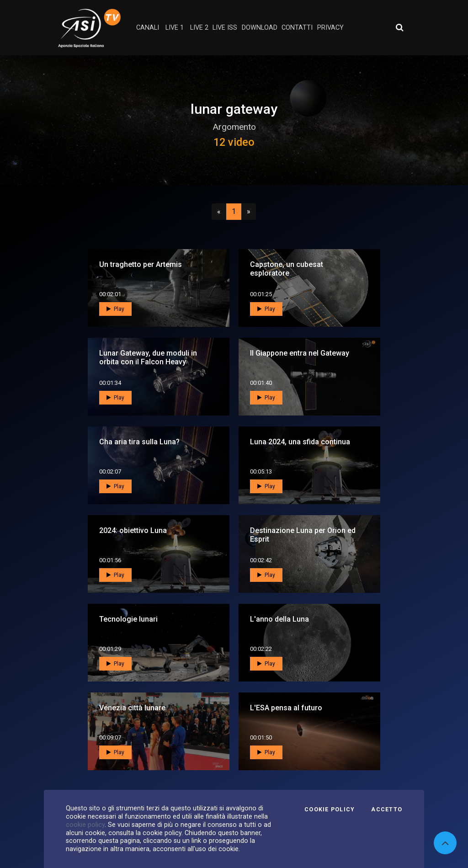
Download (260, 28)
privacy (330, 28)
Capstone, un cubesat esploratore (287, 269)
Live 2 (199, 28)
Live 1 (175, 28)
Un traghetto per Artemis (141, 264)
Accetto (387, 809)
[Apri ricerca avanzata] (399, 27)
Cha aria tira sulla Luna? (139, 442)
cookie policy (85, 825)
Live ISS (225, 28)
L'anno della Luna (279, 619)
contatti (297, 28)
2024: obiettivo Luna (133, 530)
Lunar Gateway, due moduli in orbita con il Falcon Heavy (148, 357)
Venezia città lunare (132, 708)
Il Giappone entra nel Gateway (300, 353)
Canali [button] (148, 28)
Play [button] (115, 309)
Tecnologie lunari (128, 619)
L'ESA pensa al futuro (286, 708)
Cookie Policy (330, 809)
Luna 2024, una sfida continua (300, 442)
